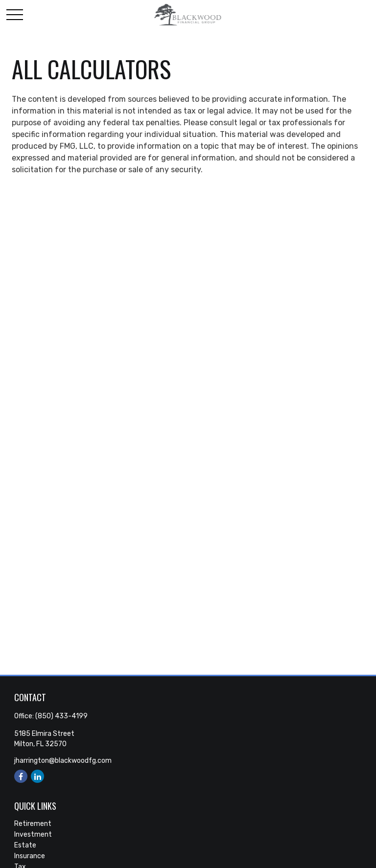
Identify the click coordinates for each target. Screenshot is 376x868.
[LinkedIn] (37, 776)
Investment (33, 834)
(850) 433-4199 (61, 716)
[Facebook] (21, 776)
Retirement (33, 824)
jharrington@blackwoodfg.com (63, 761)
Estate (25, 845)
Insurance (30, 856)
